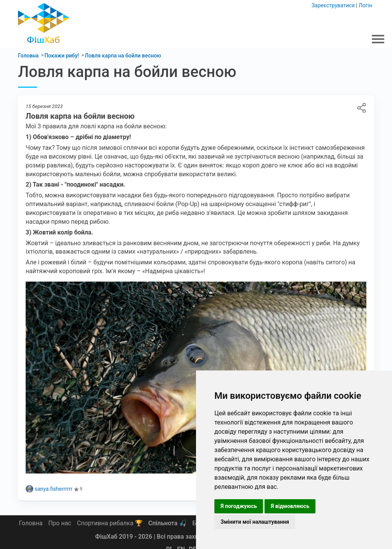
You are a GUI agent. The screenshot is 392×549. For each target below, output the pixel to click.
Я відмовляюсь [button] (290, 506)
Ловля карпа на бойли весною (362, 108)
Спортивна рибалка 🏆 (110, 523)
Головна (31, 523)
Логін (365, 5)
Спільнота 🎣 (167, 523)
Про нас (60, 523)
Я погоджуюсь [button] (239, 506)
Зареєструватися (333, 5)
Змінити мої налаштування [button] (255, 522)
